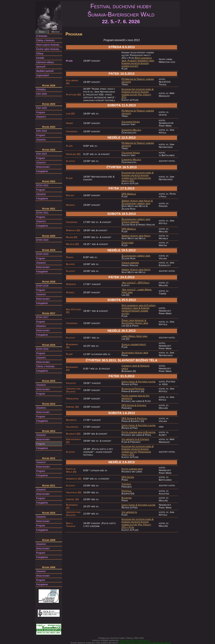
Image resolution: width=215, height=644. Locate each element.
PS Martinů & (129, 79)
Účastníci (41, 117)
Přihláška (41, 90)
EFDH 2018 (42, 286)
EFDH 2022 (42, 185)
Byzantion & (128, 389)
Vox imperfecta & (131, 439)
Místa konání (43, 167)
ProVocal (140, 389)
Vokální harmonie (130, 222)
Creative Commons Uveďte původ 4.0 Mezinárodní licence (145, 643)
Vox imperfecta (129, 512)
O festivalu (42, 36)
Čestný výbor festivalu (48, 49)
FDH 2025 (41, 108)
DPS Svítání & (129, 405)
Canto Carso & (130, 382)
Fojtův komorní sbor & (134, 396)
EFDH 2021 (42, 213)
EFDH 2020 (42, 240)
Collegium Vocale (131, 122)
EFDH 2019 (42, 254)
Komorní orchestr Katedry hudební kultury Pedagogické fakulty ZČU (136, 178)
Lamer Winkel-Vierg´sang (135, 336)
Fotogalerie (42, 171)
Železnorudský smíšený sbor (136, 203)
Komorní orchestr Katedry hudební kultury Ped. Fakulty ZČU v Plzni (136, 525)
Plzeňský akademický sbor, (141, 61)
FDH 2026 (41, 94)
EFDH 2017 (42, 317)
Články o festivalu (45, 40)
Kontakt (40, 58)
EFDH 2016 (42, 349)
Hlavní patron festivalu (48, 45)
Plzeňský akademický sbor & (139, 307)
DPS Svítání (128, 477)
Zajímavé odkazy (45, 62)
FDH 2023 (41, 154)
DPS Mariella (129, 194)
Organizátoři (42, 75)
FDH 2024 (41, 131)
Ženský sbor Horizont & (134, 320)
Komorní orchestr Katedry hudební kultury (135, 311)
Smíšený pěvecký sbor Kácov (136, 236)
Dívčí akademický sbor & (134, 305)
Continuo (142, 405)
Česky (42, 32)
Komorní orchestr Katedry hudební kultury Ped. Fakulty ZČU (136, 95)
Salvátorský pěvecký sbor (135, 323)
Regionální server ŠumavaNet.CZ (135, 640)
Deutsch (55, 32)
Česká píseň (128, 243)
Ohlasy (40, 53)
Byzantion (150, 432)
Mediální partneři (45, 71)
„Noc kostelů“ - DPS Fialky (136, 283)
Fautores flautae (147, 382)
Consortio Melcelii (131, 130)
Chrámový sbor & (131, 366)
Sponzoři (41, 67)
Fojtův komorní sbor (132, 469)
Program (41, 112)
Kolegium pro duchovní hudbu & (138, 89)
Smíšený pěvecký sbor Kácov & (137, 201)
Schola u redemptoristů (134, 344)
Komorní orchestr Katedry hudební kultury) (135, 65)
